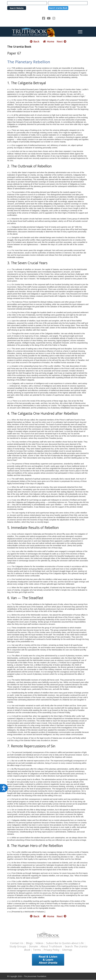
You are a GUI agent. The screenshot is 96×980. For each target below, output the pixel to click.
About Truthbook (51, 946)
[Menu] (79, 32)
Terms (37, 950)
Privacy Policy (51, 950)
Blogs (29, 943)
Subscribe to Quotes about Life (65, 943)
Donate (33, 946)
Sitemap (67, 950)
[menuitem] (79, 32)
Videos (39, 943)
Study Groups (18, 946)
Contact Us (17, 943)
